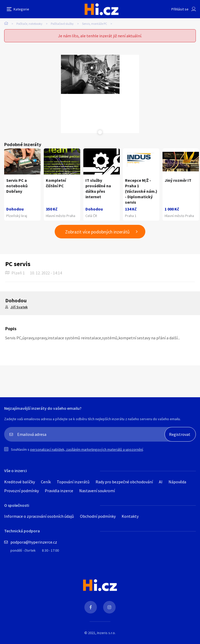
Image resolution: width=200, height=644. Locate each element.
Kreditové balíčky (20, 482)
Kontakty (130, 516)
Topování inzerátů (73, 482)
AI (161, 482)
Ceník (46, 482)
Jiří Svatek (19, 307)
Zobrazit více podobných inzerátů (97, 232)
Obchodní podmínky (98, 516)
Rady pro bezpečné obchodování (124, 482)
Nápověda (177, 482)
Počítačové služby (62, 24)
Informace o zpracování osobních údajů (39, 516)
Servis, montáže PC (95, 24)
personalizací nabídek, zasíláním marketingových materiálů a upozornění (87, 449)
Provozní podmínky (21, 491)
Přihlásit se (180, 9)
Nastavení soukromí (97, 491)
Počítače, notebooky (29, 24)
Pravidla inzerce (59, 491)
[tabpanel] (100, 94)
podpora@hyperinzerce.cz (34, 542)
